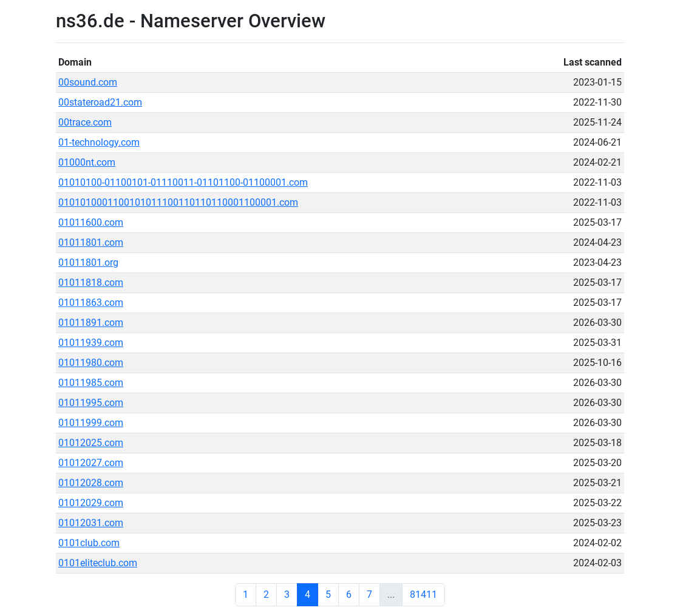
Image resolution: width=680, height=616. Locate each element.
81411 (423, 594)
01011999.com (91, 423)
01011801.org (88, 262)
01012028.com (91, 483)
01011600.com (91, 222)
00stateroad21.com (100, 102)
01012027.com (91, 463)
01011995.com (91, 403)
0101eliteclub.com (98, 563)
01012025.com (91, 443)
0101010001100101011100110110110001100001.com (178, 202)
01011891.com (91, 323)
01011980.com (91, 363)
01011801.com (91, 242)
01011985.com (91, 383)
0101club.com (89, 543)
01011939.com (91, 343)
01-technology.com (99, 142)
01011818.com (91, 283)
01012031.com (91, 523)
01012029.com (91, 503)
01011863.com (91, 303)
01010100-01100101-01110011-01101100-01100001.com (183, 182)
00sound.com (88, 82)
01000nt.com (87, 162)
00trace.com (85, 122)
